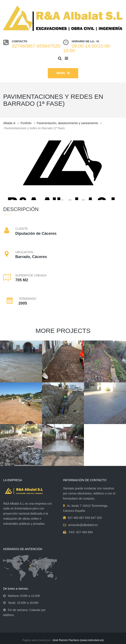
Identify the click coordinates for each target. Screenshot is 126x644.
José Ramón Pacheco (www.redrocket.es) (78, 640)
